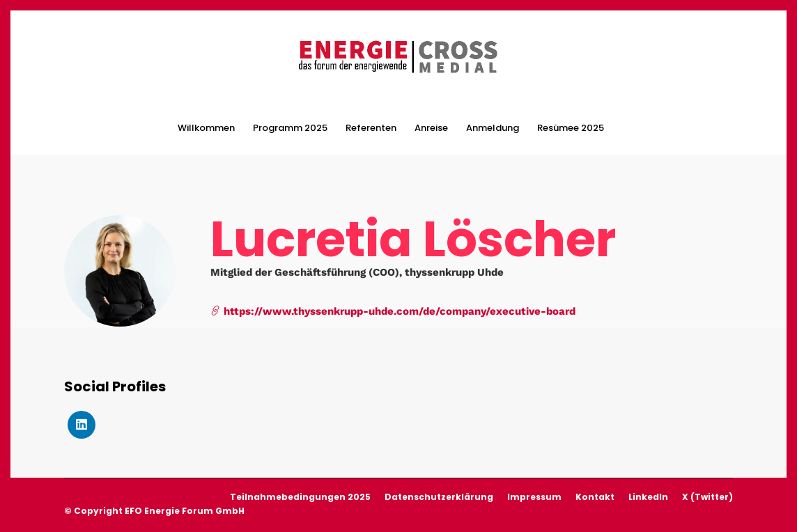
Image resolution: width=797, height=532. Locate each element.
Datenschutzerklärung (439, 497)
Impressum (534, 497)
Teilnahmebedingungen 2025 (300, 497)
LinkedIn (648, 497)
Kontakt (595, 497)
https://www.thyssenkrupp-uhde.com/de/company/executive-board (393, 311)
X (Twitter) (707, 497)
